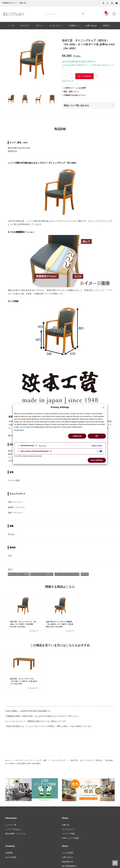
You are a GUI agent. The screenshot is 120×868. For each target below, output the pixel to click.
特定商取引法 (67, 862)
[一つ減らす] (72, 78)
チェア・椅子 (42, 761)
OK (97, 436)
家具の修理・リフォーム (15, 834)
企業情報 (9, 854)
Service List (42, 446)
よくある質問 (67, 854)
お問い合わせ (67, 858)
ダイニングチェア (59, 761)
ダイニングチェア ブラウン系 (67, 575)
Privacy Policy (19, 430)
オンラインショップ (23, 761)
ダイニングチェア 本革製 (19, 575)
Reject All (77, 436)
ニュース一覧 (11, 825)
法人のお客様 (11, 858)
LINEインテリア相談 (70, 839)
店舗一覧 (66, 825)
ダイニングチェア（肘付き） (42, 575)
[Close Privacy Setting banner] (103, 408)
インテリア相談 (68, 834)
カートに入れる (84, 77)
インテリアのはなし (13, 830)
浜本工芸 (85, 575)
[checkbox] (99, 451)
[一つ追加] (72, 75)
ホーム (8, 761)
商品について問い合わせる (76, 106)
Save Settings (97, 460)
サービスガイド (68, 830)
